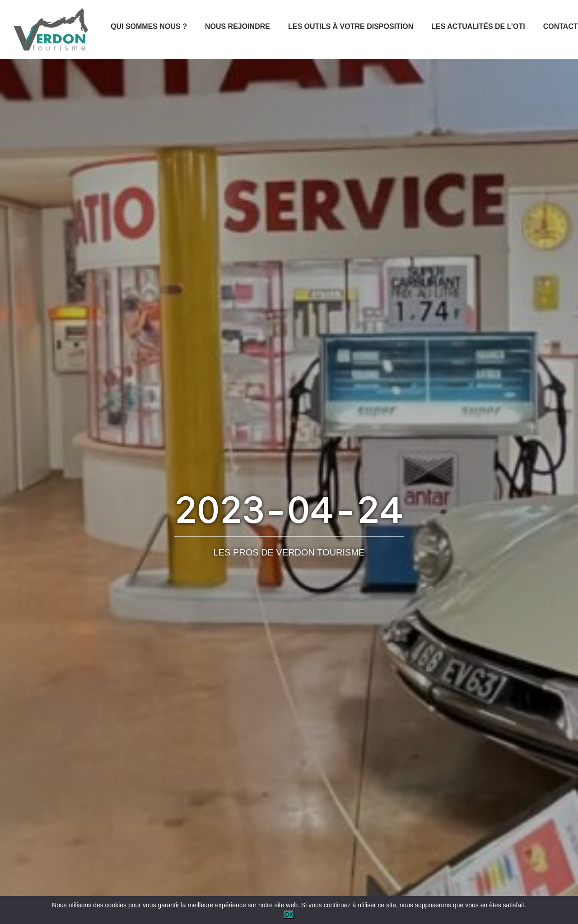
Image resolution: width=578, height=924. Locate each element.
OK (289, 915)
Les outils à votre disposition (351, 26)
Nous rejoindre (238, 26)
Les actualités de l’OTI (478, 26)
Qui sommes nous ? (149, 26)
